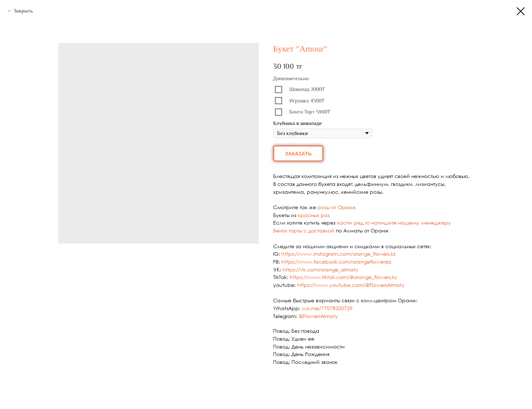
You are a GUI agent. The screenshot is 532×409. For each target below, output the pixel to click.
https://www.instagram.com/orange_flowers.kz (338, 254)
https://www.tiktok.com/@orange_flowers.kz (343, 277)
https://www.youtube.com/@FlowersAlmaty (351, 285)
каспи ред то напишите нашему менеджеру (394, 223)
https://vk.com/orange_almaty (320, 270)
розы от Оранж (337, 207)
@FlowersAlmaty (318, 316)
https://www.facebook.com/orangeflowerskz (336, 262)
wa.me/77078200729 (327, 308)
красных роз (314, 215)
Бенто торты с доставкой (304, 230)
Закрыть (23, 11)
